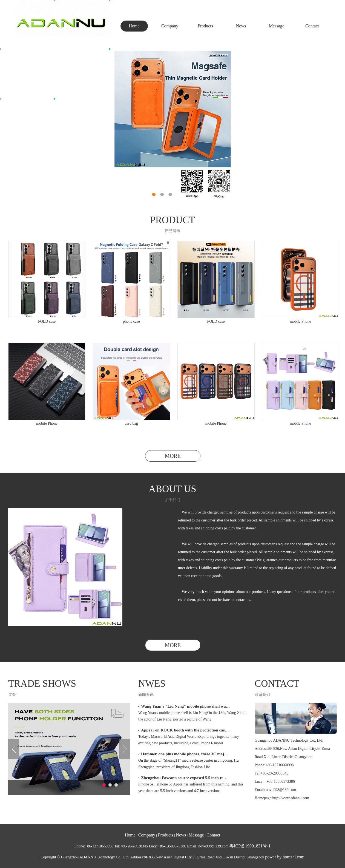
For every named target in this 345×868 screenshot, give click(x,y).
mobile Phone (301, 321)
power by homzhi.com (285, 857)
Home (134, 26)
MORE (173, 456)
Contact (312, 26)
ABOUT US (172, 489)
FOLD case (47, 321)
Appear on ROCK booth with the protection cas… (185, 730)
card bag (131, 423)
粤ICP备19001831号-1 (250, 846)
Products (205, 26)
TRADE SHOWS (42, 684)
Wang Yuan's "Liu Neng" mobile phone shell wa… (185, 706)
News (241, 26)
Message (277, 26)
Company (170, 26)
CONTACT (277, 684)
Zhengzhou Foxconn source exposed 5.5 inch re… (184, 778)
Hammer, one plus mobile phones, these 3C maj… (185, 754)
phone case (131, 321)
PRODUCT (172, 220)
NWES (152, 684)
